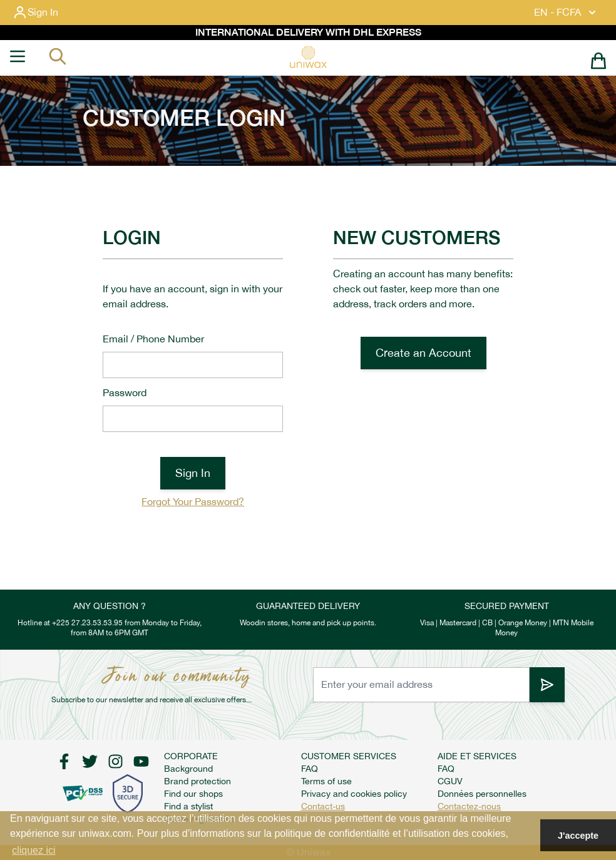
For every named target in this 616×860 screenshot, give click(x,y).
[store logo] (308, 57)
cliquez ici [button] (33, 850)
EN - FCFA (566, 13)
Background (188, 769)
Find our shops (193, 794)
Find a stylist (188, 806)
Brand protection (198, 781)
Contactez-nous (469, 806)
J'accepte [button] (578, 836)
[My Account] (45, 13)
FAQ (310, 769)
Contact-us (323, 806)
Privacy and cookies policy (354, 794)
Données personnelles (482, 794)
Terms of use (326, 781)
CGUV (450, 781)
